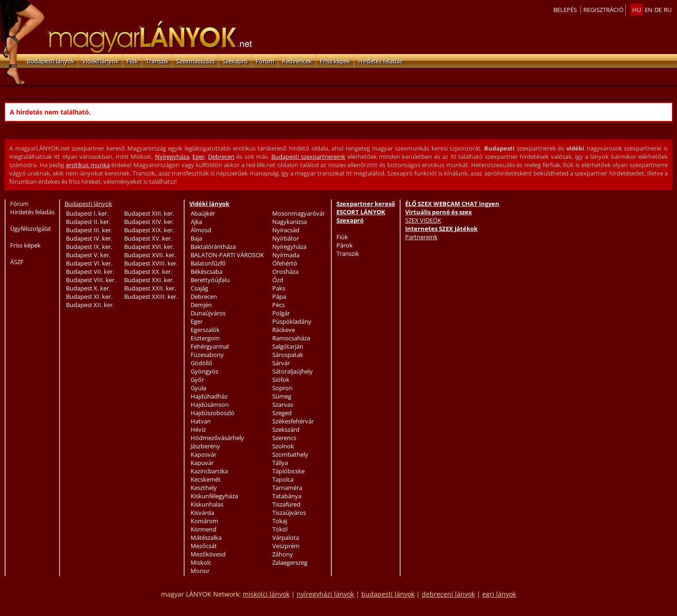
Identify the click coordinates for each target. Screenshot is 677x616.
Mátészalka (206, 537)
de (658, 10)
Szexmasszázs (195, 61)
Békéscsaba (207, 272)
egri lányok (499, 594)
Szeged (282, 413)
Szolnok (283, 446)
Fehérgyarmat (210, 346)
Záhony (283, 554)
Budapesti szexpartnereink (308, 157)
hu (637, 10)
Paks (279, 288)
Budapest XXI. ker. (149, 280)
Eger (198, 157)
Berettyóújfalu (210, 280)
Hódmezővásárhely (217, 438)
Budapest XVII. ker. (150, 255)
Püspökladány (292, 321)
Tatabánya (287, 496)
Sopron (282, 388)
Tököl (280, 529)
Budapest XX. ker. (148, 272)
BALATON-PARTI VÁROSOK (227, 255)
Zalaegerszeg (290, 562)
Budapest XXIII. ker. (151, 296)
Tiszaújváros (289, 513)
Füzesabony (207, 355)
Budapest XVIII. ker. (151, 263)
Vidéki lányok (100, 61)
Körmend (204, 529)
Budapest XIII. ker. (149, 213)
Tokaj (280, 521)
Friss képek (335, 61)
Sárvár (281, 363)
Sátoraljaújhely (293, 371)
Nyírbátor (286, 238)
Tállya (280, 463)
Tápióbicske (288, 471)
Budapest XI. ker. (89, 296)
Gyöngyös (204, 371)
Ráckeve (284, 330)
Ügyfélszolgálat (31, 229)
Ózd (278, 280)
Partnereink (421, 237)
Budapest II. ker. (88, 222)
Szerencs (284, 438)
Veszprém (286, 546)
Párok (344, 245)
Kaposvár (204, 454)
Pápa (279, 296)
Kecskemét (206, 479)
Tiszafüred (286, 504)
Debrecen (221, 157)
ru (668, 10)
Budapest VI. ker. (89, 263)
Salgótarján (288, 346)
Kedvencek (297, 61)
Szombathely (290, 454)
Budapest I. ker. (87, 213)
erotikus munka (88, 165)
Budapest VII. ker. (90, 272)
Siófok (281, 380)
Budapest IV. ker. (89, 238)
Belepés (565, 10)
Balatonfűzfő (208, 263)
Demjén (201, 305)
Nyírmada (286, 255)
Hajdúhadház (209, 396)
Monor (200, 571)
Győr (197, 380)
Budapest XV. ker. (148, 238)
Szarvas (283, 405)
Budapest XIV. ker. (149, 222)
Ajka (196, 222)
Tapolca (283, 479)
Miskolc (201, 562)
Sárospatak (288, 355)
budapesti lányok (388, 594)
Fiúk (132, 61)
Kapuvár (202, 463)
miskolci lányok (266, 594)
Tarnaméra (287, 488)
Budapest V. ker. (88, 255)
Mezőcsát (204, 546)
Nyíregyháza (172, 157)
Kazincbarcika (209, 471)
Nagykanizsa (290, 222)
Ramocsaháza (291, 338)
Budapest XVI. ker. (149, 247)
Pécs (279, 305)
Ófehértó (285, 263)
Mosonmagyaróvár (299, 213)
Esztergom (205, 338)
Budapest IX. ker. (89, 247)
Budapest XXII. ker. (150, 288)
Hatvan (201, 421)
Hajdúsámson (210, 405)
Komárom (204, 521)
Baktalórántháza (213, 247)
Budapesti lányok (51, 61)
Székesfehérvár (293, 421)
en (649, 10)
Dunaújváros (208, 313)
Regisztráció (603, 10)
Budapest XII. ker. (90, 305)
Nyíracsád (286, 230)
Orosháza (285, 272)
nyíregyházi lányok (325, 594)
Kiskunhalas (207, 504)
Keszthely (204, 488)
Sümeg (282, 396)
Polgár (281, 313)
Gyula (198, 388)
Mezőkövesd (208, 554)
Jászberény (205, 446)
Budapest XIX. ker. (149, 230)
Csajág (199, 288)
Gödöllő (201, 363)
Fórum (265, 61)
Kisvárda (202, 513)
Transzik (157, 61)
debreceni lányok (448, 594)
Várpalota (286, 537)
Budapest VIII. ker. (91, 280)
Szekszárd (286, 429)
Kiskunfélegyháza (214, 496)
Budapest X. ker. (88, 288)
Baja (196, 238)
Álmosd (201, 230)
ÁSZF (17, 262)
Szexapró (235, 61)
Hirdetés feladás (380, 61)
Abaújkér (203, 213)
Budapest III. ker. (89, 230)
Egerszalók (205, 330)
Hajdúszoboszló (213, 413)
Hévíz (198, 429)
